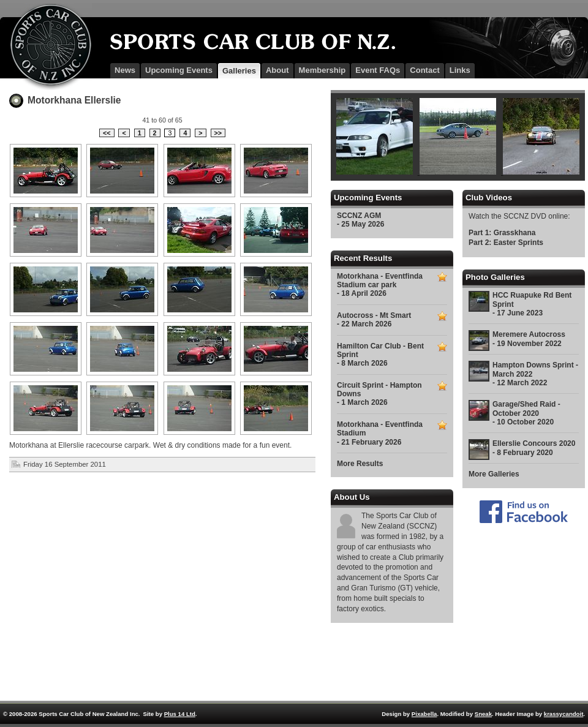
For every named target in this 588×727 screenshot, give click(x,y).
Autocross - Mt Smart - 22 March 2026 (374, 320)
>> (218, 133)
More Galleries (494, 474)
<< (107, 133)
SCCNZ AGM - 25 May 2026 (360, 220)
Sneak (483, 714)
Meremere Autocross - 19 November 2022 (529, 339)
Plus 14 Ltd (180, 714)
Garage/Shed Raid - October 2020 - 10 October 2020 (526, 413)
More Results (360, 464)
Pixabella (424, 714)
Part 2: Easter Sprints (506, 243)
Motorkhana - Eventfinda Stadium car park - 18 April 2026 (380, 285)
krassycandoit (564, 714)
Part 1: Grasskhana (502, 233)
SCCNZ (46, 47)
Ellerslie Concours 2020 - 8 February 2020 (534, 448)
